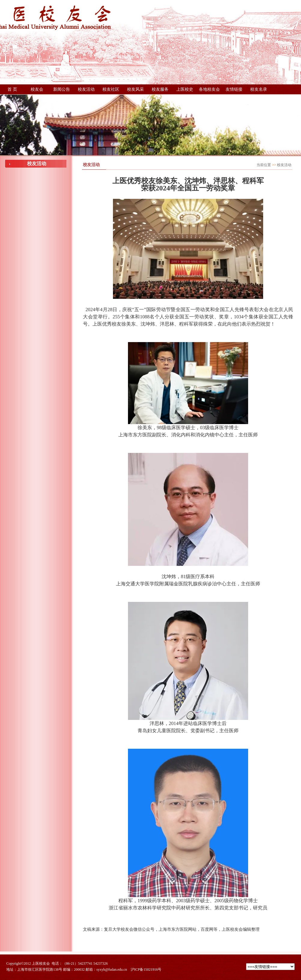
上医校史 (185, 89)
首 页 (12, 89)
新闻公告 (62, 89)
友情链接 (234, 89)
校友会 (37, 89)
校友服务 (160, 89)
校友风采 (135, 89)
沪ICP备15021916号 (146, 969)
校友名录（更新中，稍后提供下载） (259, 91)
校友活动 (86, 89)
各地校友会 (209, 89)
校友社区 (111, 89)
